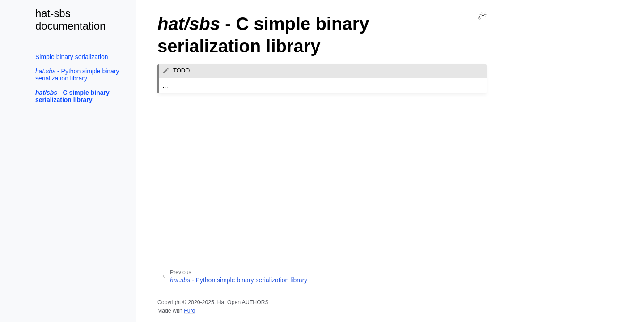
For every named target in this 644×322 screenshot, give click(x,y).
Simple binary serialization (72, 57)
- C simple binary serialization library (72, 96)
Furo (189, 311)
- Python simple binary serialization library (77, 75)
